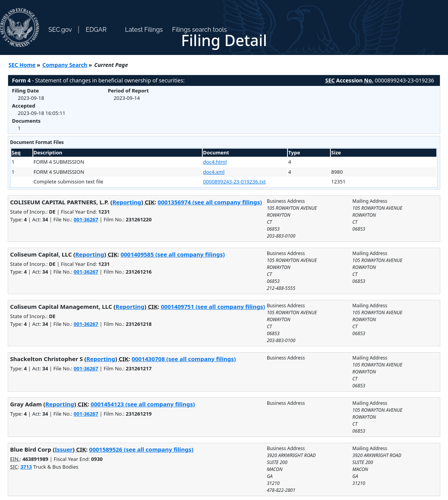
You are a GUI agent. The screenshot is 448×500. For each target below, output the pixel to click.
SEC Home (22, 65)
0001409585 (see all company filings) (173, 254)
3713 (26, 467)
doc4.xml (214, 172)
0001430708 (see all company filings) (184, 359)
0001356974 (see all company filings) (210, 202)
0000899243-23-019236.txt (234, 182)
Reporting (127, 202)
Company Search (65, 65)
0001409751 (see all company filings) (213, 307)
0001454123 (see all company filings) (143, 404)
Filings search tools (200, 30)
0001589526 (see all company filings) (141, 449)
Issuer (63, 449)
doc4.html (215, 162)
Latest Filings (144, 30)
